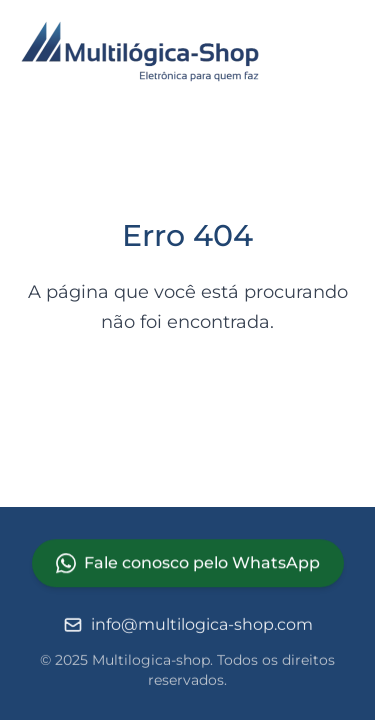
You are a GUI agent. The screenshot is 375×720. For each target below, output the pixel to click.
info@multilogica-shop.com (188, 626)
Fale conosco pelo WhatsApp (188, 564)
